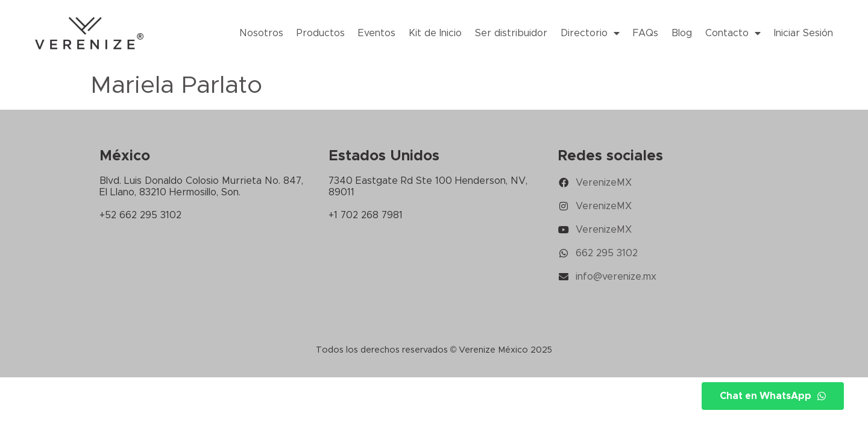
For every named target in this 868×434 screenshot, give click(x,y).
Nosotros (261, 33)
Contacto (733, 33)
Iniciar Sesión (804, 33)
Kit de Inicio (435, 33)
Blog (682, 33)
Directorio (590, 33)
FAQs (646, 33)
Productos (321, 33)
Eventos (377, 33)
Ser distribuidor (511, 33)
